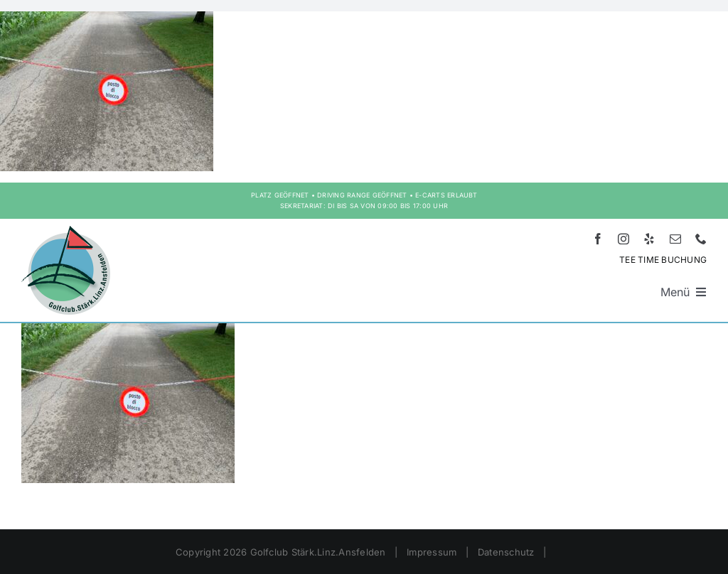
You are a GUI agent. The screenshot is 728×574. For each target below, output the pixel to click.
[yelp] (649, 239)
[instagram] (623, 239)
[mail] (675, 239)
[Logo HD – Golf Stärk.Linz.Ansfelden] (66, 232)
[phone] (701, 239)
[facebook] (598, 239)
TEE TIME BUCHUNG (663, 260)
